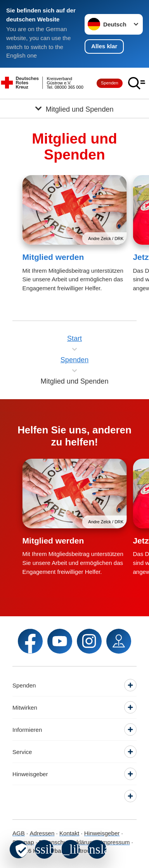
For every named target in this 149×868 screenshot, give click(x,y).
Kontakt (69, 833)
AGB (19, 833)
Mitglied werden (53, 257)
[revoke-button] (19, 849)
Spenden (110, 83)
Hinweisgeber (102, 833)
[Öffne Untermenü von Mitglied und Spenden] (74, 109)
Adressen (42, 833)
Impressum (115, 842)
